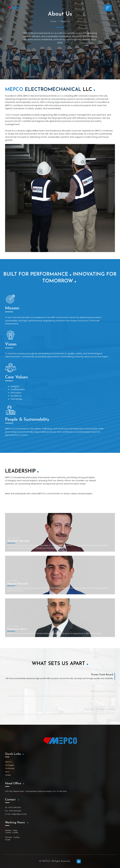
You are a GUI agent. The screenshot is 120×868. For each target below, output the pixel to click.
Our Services (10, 768)
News (7, 772)
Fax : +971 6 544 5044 (13, 811)
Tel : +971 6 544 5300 (13, 807)
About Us (9, 762)
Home (53, 21)
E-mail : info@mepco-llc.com (16, 814)
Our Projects (10, 765)
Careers (8, 775)
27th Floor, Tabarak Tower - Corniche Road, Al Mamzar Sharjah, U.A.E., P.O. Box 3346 (36, 791)
